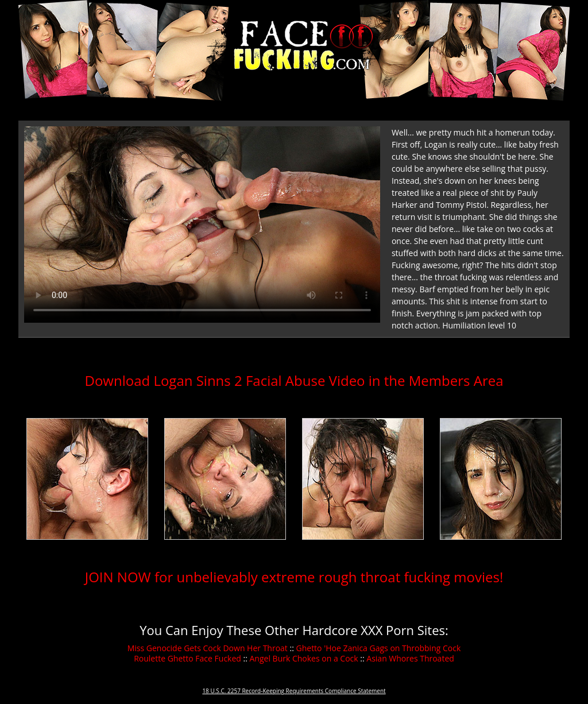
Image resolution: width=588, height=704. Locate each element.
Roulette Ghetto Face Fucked (187, 658)
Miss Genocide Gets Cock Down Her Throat (208, 648)
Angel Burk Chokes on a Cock (304, 658)
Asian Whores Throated (410, 658)
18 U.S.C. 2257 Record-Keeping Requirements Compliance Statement (294, 691)
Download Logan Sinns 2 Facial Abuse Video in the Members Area (294, 380)
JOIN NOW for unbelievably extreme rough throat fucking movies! (294, 577)
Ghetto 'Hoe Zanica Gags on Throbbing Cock (379, 648)
